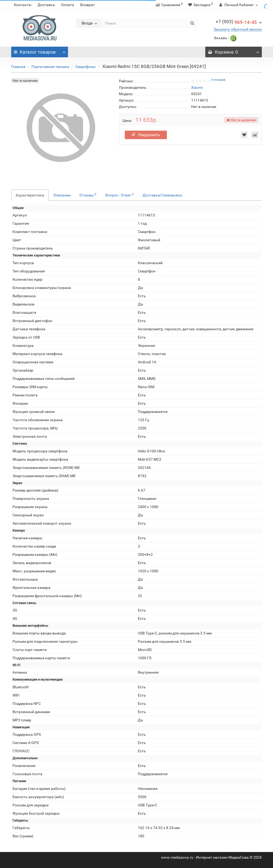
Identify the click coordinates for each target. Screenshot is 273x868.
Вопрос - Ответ (119, 195)
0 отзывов (218, 80)
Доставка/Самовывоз (162, 195)
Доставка (46, 5)
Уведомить (146, 135)
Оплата (68, 5)
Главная (18, 67)
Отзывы (88, 195)
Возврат (88, 5)
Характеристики (30, 195)
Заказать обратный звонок (238, 29)
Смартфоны (85, 67)
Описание (62, 195)
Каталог (40, 51)
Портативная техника (50, 67)
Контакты (23, 5)
